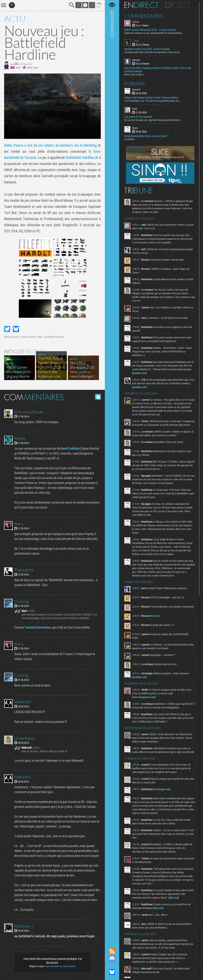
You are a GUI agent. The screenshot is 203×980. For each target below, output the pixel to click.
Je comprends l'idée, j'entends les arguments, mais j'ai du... (153, 52)
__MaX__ (136, 41)
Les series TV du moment (138, 117)
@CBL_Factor (33, 67)
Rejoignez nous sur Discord (112, 958)
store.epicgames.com (144, 697)
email (18, 67)
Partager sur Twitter (7, 329)
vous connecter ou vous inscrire (60, 966)
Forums (135, 84)
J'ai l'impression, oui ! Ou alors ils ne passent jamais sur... (153, 101)
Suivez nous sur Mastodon (112, 965)
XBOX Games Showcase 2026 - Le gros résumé (150, 30)
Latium (136, 22)
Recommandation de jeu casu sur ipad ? (146, 136)
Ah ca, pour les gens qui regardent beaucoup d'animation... (153, 120)
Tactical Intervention (38, 627)
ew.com (155, 616)
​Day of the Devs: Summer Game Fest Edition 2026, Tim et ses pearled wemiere (158, 70)
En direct (141, 5)
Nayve (135, 128)
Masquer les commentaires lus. (98, 397)
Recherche (72, 5)
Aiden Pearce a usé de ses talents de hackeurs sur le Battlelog (50, 145)
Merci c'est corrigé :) (134, 74)
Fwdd (135, 109)
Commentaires (144, 16)
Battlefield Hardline (80, 157)
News (40, 337)
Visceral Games (28, 337)
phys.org (174, 897)
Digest (178, 5)
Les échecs (129, 139)
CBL (16, 64)
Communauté (112, 470)
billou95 (136, 60)
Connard (136, 89)
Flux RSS (112, 951)
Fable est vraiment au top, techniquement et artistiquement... (154, 33)
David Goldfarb (70, 448)
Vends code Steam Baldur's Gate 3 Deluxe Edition (151, 98)
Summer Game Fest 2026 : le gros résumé (147, 49)
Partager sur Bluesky (16, 329)
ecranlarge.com (162, 789)
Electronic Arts (11, 337)
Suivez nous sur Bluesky (112, 972)
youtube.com (139, 373)
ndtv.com (158, 908)
